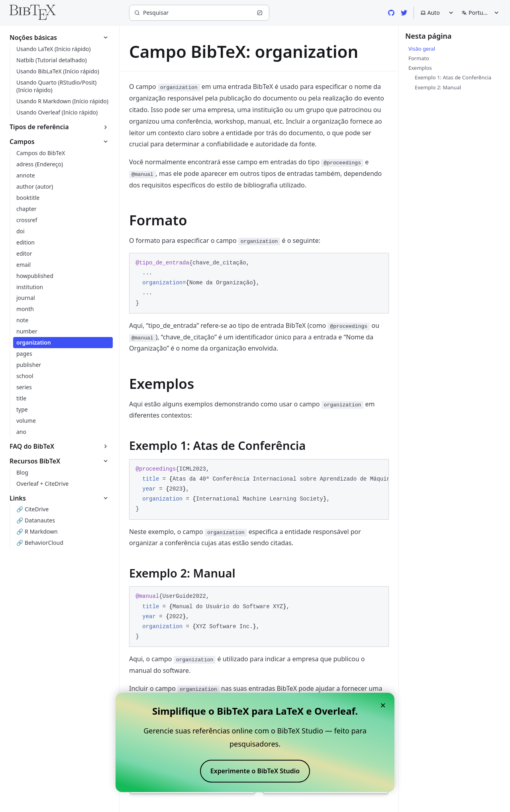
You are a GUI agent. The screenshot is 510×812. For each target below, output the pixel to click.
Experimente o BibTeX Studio (255, 771)
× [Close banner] (383, 705)
